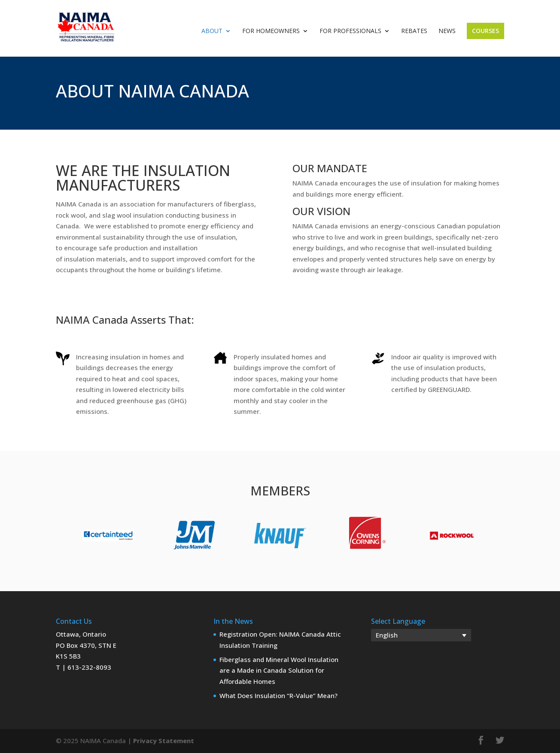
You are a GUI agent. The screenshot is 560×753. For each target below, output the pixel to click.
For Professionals (350, 31)
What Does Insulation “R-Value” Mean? (278, 695)
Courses (485, 31)
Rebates (414, 31)
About (212, 31)
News (447, 31)
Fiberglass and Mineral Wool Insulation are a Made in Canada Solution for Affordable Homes (279, 670)
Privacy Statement (164, 741)
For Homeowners (271, 31)
